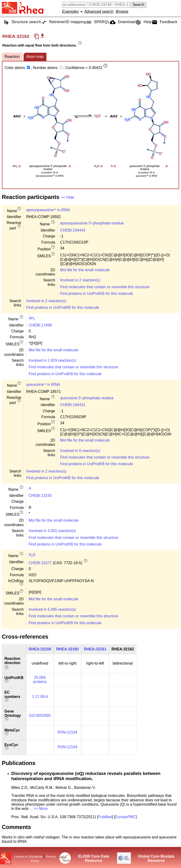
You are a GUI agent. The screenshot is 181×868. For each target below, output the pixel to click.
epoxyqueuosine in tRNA (48, 210)
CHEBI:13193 (40, 496)
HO (32, 555)
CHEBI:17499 (40, 325)
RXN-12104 (67, 732)
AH (32, 318)
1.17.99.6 (40, 697)
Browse (122, 11)
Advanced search (99, 11)
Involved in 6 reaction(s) (80, 451)
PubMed (105, 817)
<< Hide (67, 197)
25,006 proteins (40, 680)
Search (138, 5)
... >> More (39, 809)
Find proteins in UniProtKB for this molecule (97, 294)
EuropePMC (125, 817)
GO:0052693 (40, 715)
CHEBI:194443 (73, 230)
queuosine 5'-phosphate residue (87, 398)
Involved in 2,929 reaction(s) (52, 360)
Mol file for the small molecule (85, 270)
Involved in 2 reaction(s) (80, 280)
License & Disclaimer (28, 857)
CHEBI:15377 (40, 563)
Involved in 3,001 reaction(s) (52, 531)
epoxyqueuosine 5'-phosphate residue (92, 223)
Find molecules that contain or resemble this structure (105, 287)
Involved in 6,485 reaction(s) (52, 609)
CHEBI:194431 (73, 405)
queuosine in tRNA (43, 385)
